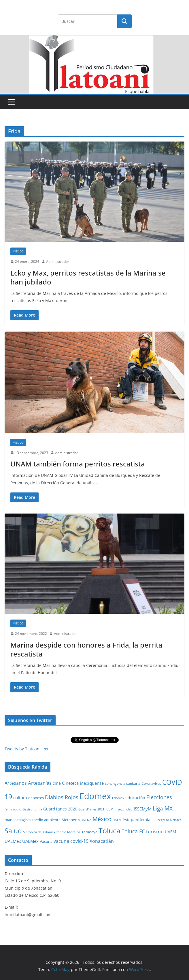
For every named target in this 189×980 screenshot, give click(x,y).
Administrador (58, 262)
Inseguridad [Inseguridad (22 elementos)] (124, 809)
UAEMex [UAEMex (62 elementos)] (13, 841)
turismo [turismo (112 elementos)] (155, 831)
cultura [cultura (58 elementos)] (20, 797)
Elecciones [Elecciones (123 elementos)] (159, 797)
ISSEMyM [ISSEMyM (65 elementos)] (143, 809)
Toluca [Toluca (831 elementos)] (109, 830)
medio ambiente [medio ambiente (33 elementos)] (46, 820)
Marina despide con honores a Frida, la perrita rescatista (86, 649)
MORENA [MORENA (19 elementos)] (85, 820)
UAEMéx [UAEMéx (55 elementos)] (30, 841)
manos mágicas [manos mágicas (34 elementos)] (18, 820)
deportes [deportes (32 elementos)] (36, 798)
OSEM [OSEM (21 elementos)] (117, 820)
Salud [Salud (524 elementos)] (13, 831)
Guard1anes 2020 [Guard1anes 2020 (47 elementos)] (60, 809)
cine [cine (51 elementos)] (57, 783)
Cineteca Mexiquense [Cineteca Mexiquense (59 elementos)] (83, 783)
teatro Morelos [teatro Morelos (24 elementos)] (68, 832)
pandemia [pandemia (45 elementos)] (141, 820)
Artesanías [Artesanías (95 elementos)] (40, 783)
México (18, 251)
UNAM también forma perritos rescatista (78, 464)
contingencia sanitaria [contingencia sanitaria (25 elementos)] (123, 783)
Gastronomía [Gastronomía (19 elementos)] (32, 809)
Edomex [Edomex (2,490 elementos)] (95, 796)
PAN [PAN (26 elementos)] (126, 820)
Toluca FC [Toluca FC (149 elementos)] (133, 831)
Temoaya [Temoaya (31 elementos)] (89, 832)
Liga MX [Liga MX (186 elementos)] (163, 808)
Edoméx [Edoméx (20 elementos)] (118, 798)
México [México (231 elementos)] (102, 819)
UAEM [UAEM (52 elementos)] (171, 832)
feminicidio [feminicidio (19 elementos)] (13, 809)
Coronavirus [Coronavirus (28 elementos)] (151, 783)
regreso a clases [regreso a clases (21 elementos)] (169, 820)
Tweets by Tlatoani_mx (26, 749)
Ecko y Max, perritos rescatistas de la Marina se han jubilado (88, 277)
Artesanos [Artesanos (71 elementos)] (16, 783)
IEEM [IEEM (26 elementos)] (109, 809)
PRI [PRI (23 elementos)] (154, 820)
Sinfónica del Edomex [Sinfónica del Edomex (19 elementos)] (39, 832)
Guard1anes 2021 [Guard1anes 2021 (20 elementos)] (91, 809)
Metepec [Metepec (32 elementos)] (69, 820)
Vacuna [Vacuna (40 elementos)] (46, 841)
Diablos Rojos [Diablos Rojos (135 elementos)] (62, 797)
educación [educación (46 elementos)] (135, 798)
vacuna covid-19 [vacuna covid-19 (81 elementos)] (71, 841)
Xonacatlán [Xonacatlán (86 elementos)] (102, 841)
